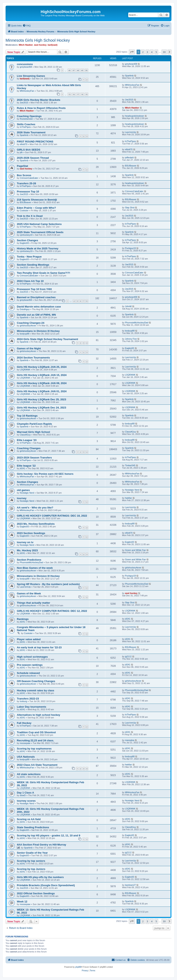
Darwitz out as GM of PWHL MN (36, 315)
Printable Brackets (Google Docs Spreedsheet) (46, 885)
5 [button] (156, 52)
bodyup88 (25, 334)
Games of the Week (29, 593)
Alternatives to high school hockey (38, 715)
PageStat (22, 166)
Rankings (23, 619)
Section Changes (27, 240)
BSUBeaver (131, 166)
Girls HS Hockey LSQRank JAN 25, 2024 (42, 367)
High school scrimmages (32, 657)
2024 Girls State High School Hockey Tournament (47, 339)
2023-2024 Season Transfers (34, 458)
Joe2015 (24, 103)
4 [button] (152, 52)
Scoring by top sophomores (34, 749)
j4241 (22, 468)
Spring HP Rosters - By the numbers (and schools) (48, 584)
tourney (22, 498)
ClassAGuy (25, 435)
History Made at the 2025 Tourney (38, 248)
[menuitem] (27, 26)
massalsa (130, 740)
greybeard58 (26, 67)
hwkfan (129, 498)
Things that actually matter (33, 603)
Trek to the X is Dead (30, 216)
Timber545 (130, 465)
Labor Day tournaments (32, 707)
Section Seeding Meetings (33, 265)
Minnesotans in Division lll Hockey (38, 331)
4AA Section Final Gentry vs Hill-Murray (42, 845)
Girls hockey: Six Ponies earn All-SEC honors (45, 474)
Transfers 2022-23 (28, 699)
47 (74, 70)
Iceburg (23, 701)
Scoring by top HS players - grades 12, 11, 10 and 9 (49, 835)
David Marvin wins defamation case (39, 307)
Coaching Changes (29, 448)
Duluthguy (25, 309)
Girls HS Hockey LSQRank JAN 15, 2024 (42, 375)
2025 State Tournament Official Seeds (40, 232)
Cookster (24, 210)
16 (74, 94)
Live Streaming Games (31, 76)
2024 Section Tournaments (33, 358)
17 (78, 94)
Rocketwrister (26, 119)
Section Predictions (29, 560)
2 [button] (143, 52)
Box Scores (24, 175)
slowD (23, 795)
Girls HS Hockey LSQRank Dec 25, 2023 (42, 399)
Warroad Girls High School (33, 432)
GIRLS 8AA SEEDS (29, 150)
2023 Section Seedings (31, 533)
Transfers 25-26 (26, 183)
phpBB (78, 967)
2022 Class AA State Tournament (37, 765)
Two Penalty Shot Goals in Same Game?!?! (44, 273)
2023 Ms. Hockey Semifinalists (36, 524)
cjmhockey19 (26, 235)
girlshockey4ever (28, 326)
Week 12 (22, 902)
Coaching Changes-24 (31, 323)
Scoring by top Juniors (31, 869)
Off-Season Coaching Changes (36, 681)
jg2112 (128, 656)
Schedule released (28, 673)
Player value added (29, 639)
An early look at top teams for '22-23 (39, 647)
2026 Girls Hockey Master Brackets (39, 100)
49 (82, 70)
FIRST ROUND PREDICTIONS (35, 142)
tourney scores (26, 801)
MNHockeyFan (27, 91)
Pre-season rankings (30, 665)
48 (78, 70)
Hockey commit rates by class (35, 690)
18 (82, 94)
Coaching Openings (29, 116)
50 (86, 70)
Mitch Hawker (26, 45)
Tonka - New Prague (29, 257)
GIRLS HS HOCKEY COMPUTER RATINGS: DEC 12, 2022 (52, 611)
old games (23, 490)
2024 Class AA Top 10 (30, 281)
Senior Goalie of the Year (32, 853)
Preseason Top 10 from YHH (34, 289)
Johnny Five (131, 339)
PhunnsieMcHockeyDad (137, 323)
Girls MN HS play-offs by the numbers (40, 877)
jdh (21, 152)
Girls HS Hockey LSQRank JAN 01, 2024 (42, 391)
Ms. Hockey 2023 (27, 550)
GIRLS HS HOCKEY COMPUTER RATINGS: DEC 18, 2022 (52, 516)
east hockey (40, 45)
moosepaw (25, 743)
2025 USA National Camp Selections (39, 224)
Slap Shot (130, 208)
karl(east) (53, 45)
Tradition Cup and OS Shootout (36, 732)
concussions (25, 64)
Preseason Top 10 (28, 192)
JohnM (128, 306)
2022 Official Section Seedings (36, 893)
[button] (132, 52)
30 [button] (164, 52)
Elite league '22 (26, 466)
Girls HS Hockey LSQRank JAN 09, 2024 (42, 383)
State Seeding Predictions (33, 827)
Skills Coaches (26, 124)
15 (69, 94)
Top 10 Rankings (27, 416)
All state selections (29, 774)
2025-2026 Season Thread (33, 158)
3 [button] (147, 52)
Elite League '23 (27, 440)
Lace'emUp (131, 132)
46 (69, 70)
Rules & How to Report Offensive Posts (41, 108)
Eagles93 (24, 243)
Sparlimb (129, 76)
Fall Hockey (24, 723)
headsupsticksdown (135, 116)
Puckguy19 (130, 248)
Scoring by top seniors (31, 861)
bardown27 (130, 885)
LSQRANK (25, 370)
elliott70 (24, 144)
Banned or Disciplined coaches (36, 297)
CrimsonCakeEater (29, 178)
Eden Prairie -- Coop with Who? (36, 208)
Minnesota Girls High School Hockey (38, 40)
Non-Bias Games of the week (35, 568)
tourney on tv (25, 542)
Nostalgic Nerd (27, 493)
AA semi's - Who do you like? (35, 508)
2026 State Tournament (31, 132)
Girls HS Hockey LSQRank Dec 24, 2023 (42, 408)
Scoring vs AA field (29, 819)
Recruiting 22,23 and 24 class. (35, 740)
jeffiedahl (129, 158)
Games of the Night (29, 348)
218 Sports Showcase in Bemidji (37, 200)
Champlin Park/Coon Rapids (34, 424)
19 (86, 94)
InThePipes (25, 127)
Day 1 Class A (25, 793)
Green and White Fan (135, 550)
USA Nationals (26, 757)
